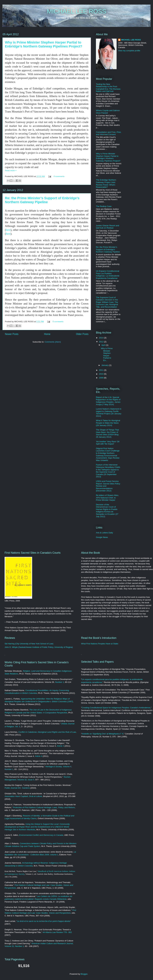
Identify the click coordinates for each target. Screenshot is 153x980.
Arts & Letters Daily (104, 533)
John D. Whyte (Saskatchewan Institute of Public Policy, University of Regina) (39, 647)
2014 (102, 338)
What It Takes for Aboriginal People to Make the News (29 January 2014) (108, 423)
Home (47, 334)
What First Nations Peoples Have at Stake (100, 644)
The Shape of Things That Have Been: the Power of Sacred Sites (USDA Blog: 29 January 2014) (107, 433)
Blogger (84, 974)
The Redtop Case (104, 206)
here (8, 230)
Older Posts (82, 334)
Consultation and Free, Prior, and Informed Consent (109, 133)
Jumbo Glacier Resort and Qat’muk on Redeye (107, 227)
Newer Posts (12, 334)
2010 (102, 374)
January (105, 365)
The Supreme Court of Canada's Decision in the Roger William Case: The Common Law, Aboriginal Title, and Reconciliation (107, 302)
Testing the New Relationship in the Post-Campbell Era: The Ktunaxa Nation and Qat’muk (108, 88)
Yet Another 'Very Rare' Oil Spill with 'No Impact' (108, 443)
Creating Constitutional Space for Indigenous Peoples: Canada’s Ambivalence (116, 708)
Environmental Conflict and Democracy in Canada (41, 835)
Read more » (11, 170)
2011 (102, 370)
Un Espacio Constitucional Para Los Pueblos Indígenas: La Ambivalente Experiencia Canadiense (108, 275)
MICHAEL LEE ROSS (76, 11)
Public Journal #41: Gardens (17, 788)
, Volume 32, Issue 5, (25, 780)
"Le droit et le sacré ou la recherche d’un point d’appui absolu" (44, 921)
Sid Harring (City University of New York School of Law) (29, 644)
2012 (102, 342)
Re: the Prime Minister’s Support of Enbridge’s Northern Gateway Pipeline (42, 200)
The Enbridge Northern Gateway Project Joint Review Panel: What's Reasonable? (106, 183)
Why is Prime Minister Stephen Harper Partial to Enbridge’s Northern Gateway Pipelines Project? (44, 44)
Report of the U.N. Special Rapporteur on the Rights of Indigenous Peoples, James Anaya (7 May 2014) (108, 401)
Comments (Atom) (53, 342)
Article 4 (38, 756)
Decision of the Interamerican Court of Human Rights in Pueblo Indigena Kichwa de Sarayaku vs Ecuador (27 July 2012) (107, 511)
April (104, 345)
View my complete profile (129, 51)
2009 (102, 378)
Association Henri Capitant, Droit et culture (23, 796)
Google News (102, 537)
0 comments (59, 176)
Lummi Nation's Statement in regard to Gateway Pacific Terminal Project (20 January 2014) (109, 412)
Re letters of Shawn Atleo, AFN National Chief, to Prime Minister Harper (107, 498)
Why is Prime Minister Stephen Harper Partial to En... (107, 354)
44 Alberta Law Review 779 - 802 (57, 932)
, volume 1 (54, 855)
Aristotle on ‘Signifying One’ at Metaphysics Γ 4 (102, 734)
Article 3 (60, 746)
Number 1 (59, 682)
